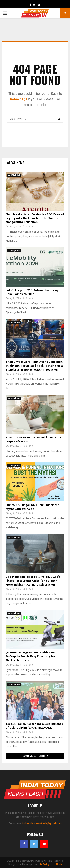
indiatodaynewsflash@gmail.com (42, 823)
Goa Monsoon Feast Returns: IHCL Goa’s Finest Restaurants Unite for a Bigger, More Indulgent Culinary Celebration (33, 581)
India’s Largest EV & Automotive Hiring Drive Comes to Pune (32, 292)
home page (19, 99)
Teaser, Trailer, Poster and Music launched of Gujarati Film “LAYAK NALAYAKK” (34, 726)
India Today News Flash (50, 864)
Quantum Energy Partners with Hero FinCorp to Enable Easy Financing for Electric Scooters (30, 656)
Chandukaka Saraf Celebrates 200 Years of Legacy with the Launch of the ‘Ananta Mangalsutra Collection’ (35, 218)
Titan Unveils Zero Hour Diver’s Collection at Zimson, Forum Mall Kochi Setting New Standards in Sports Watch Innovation (34, 366)
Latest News (15, 163)
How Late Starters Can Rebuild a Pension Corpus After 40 (33, 440)
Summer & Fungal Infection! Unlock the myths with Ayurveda (32, 507)
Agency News (14, 175)
